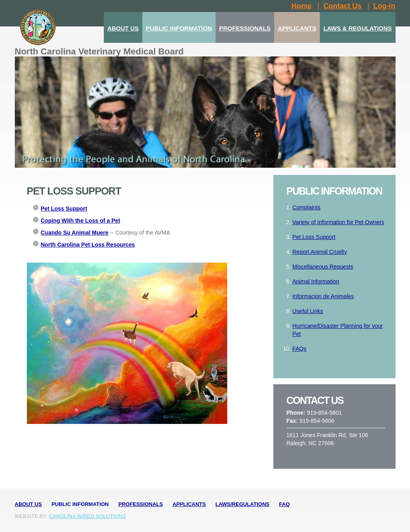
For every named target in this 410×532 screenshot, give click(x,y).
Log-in (385, 6)
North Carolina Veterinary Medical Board (99, 52)
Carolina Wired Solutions (87, 516)
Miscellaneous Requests (323, 267)
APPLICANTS (297, 28)
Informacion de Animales (323, 296)
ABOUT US (123, 28)
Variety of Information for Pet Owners (338, 222)
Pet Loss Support (314, 237)
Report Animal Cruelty (320, 252)
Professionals (140, 504)
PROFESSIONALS (245, 28)
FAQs (300, 349)
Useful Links (308, 311)
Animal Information (316, 281)
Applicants (189, 504)
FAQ (284, 504)
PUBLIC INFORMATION (179, 28)
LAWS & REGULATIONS (358, 28)
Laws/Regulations (242, 504)
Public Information (80, 504)
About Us (28, 504)
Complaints (307, 207)
